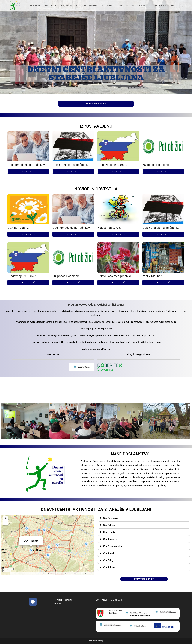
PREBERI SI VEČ (29, 171)
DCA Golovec (109, 567)
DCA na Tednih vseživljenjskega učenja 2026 (27, 228)
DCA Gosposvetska (112, 546)
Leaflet (13, 573)
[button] (4, 421)
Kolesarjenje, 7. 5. (109, 228)
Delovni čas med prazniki (114, 276)
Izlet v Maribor (152, 276)
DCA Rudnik (108, 553)
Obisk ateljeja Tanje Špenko (71, 165)
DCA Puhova (109, 525)
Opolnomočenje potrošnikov (26, 165)
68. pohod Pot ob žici (156, 165)
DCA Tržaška (109, 532)
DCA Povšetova (110, 518)
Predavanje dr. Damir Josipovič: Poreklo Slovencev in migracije (118, 165)
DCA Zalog (108, 560)
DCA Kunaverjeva (111, 539)
